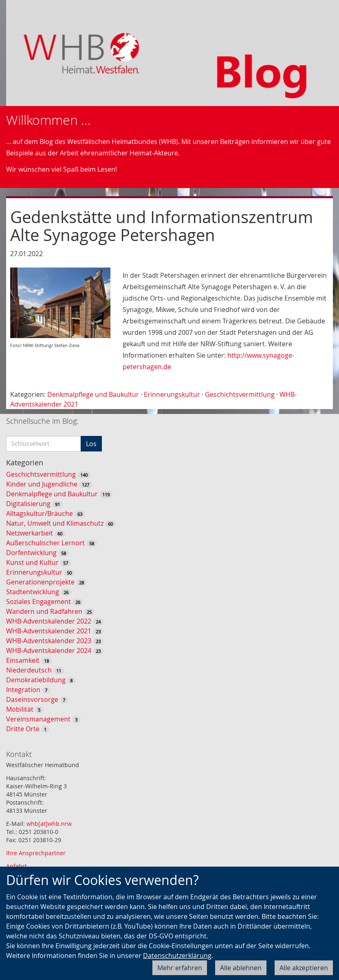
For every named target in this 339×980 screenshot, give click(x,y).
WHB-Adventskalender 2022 (49, 621)
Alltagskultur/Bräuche (40, 513)
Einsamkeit (23, 660)
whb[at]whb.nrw (49, 824)
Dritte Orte (23, 729)
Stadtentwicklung (33, 592)
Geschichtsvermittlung (240, 394)
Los (91, 444)
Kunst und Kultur (32, 562)
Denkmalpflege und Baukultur (93, 394)
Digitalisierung (28, 504)
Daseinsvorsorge (32, 699)
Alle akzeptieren (304, 968)
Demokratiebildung (36, 680)
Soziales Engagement (39, 602)
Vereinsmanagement (38, 719)
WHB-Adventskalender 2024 (49, 650)
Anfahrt (17, 866)
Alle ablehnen (241, 968)
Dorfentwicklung (31, 553)
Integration (23, 690)
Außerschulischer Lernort (45, 543)
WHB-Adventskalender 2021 (49, 631)
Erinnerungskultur (172, 394)
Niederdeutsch (29, 670)
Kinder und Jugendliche (42, 484)
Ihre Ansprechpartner (36, 853)
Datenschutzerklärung (177, 956)
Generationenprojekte (40, 582)
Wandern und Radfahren (44, 611)
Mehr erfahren (180, 968)
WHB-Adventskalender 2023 (49, 641)
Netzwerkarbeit (30, 533)
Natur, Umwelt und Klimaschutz (55, 523)
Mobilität (20, 709)
